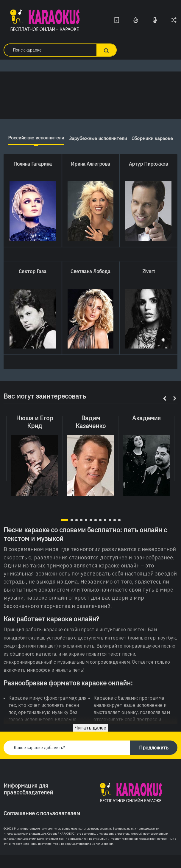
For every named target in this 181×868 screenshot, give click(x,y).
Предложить (154, 760)
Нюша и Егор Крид (35, 435)
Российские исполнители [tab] (49, 137)
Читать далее (90, 741)
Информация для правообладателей (28, 802)
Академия (146, 431)
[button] (64, 533)
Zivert (149, 284)
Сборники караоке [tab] (90, 151)
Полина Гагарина (33, 177)
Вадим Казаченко (91, 435)
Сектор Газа (33, 284)
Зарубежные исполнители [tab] (123, 138)
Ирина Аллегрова (90, 177)
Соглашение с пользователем (42, 826)
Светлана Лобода (90, 284)
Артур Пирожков (148, 177)
